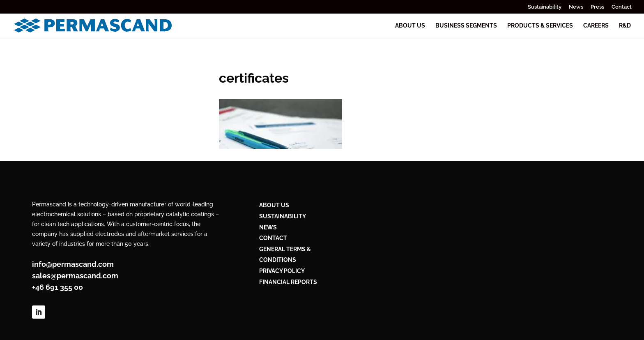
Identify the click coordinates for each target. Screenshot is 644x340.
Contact (622, 7)
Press (597, 7)
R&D (625, 26)
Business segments (466, 26)
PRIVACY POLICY (282, 271)
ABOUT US (274, 205)
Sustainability (545, 7)
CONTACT (273, 238)
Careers (596, 26)
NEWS (268, 227)
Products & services (540, 26)
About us (410, 26)
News (576, 7)
